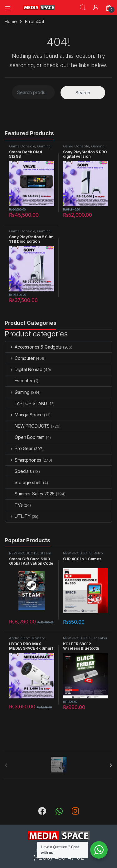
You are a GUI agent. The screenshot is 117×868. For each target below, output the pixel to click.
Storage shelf (24, 482)
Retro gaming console (83, 555)
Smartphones (23, 460)
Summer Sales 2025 (30, 494)
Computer (20, 358)
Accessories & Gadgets (34, 347)
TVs (14, 505)
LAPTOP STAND (26, 403)
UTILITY (18, 516)
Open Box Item (25, 437)
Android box (19, 638)
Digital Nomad (24, 369)
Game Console (22, 146)
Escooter (19, 381)
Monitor (38, 638)
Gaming (44, 146)
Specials (19, 471)
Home (11, 21)
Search (83, 7)
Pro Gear (19, 448)
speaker (100, 638)
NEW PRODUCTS (27, 426)
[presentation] (111, 765)
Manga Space (24, 415)
